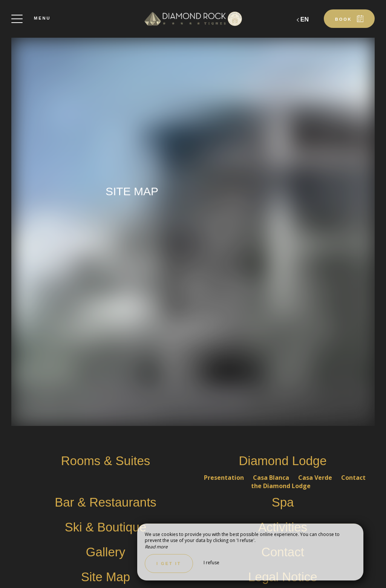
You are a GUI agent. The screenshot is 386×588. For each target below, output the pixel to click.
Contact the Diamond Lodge (308, 482)
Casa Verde (316, 478)
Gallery (106, 552)
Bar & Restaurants (106, 502)
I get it (169, 563)
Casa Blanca (272, 478)
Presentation (225, 478)
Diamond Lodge (283, 461)
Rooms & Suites (106, 461)
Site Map (106, 577)
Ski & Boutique (106, 527)
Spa (283, 502)
